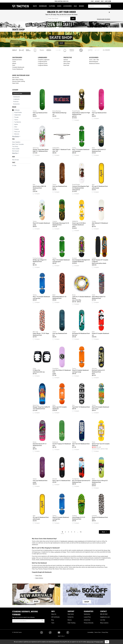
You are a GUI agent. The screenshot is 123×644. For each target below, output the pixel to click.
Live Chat (103, 620)
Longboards (42, 58)
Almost (105, 550)
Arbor (16, 127)
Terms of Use (97, 632)
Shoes (59, 6)
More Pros (16, 153)
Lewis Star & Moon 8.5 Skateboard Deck (62, 360)
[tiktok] (50, 633)
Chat (92, 1)
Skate (35, 6)
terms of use (90, 642)
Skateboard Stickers (94, 64)
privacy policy (100, 642)
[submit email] (42, 620)
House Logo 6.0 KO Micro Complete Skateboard (82, 213)
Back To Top (62, 636)
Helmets (66, 60)
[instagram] (42, 633)
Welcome (17, 134)
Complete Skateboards (18, 67)
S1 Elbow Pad (42, 360)
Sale (75, 6)
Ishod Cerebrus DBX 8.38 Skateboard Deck (42, 176)
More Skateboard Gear (21, 75)
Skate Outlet (16, 83)
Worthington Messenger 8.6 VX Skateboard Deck (62, 212)
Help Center (71, 614)
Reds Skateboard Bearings (62, 102)
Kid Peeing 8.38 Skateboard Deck (82, 323)
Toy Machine (18, 122)
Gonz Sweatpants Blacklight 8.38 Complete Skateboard (82, 249)
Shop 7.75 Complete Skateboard (82, 139)
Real (109, 550)
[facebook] (68, 633)
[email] (28, 621)
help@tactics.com (105, 617)
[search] (99, 6)
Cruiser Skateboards (18, 69)
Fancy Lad (17, 132)
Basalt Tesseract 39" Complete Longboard (101, 250)
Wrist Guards (67, 62)
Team (53, 623)
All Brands (106, 50)
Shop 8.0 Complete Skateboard (82, 360)
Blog (52, 620)
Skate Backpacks (94, 62)
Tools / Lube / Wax (94, 60)
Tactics (21, 6)
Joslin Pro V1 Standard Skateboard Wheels (82, 287)
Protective (68, 58)
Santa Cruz (37, 552)
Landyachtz (57, 552)
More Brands (16, 136)
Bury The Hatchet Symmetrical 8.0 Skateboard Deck (82, 470)
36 (81, 532)
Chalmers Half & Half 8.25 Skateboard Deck (101, 139)
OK (107, 642)
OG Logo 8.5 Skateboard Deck (101, 176)
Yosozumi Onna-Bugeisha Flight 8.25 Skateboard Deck (82, 176)
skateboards (64, 541)
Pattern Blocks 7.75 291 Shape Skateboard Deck (42, 323)
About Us (54, 614)
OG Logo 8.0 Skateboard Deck (42, 507)
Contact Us (71, 617)
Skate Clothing (39, 578)
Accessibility (90, 632)
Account (97, 1)
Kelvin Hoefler (16, 149)
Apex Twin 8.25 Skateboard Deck (82, 433)
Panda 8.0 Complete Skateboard (101, 323)
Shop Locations (104, 623)
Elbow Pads (67, 64)
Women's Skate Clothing (19, 81)
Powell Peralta (18, 112)
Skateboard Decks (17, 60)
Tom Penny (15, 147)
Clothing (52, 6)
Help (102, 1)
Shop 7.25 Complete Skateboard (62, 249)
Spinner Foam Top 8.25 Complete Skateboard (101, 433)
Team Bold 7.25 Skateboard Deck (82, 395)
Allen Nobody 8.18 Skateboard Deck (101, 212)
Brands (82, 6)
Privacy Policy (105, 632)
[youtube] (59, 633)
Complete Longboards (44, 60)
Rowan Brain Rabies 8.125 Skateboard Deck (62, 286)
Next (105, 532)
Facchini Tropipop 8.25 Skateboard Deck (62, 433)
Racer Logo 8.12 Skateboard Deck (62, 469)
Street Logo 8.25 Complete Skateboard (62, 396)
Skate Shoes (39, 575)
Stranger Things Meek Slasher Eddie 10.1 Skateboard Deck (42, 139)
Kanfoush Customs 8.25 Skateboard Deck (101, 360)
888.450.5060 (104, 614)
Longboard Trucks (43, 64)
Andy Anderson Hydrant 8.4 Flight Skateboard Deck (82, 103)
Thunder (16, 117)
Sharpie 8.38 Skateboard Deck (101, 507)
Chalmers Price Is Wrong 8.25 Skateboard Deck (101, 471)
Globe (64, 552)
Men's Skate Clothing (18, 79)
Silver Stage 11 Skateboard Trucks (62, 139)
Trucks (14, 62)
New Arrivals (16, 78)
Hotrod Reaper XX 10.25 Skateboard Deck (82, 507)
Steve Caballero (16, 142)
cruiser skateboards (79, 541)
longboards (71, 541)
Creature (16, 129)
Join (73, 19)
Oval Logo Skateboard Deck (42, 102)
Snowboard (43, 6)
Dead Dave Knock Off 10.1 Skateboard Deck (42, 434)
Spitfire (16, 124)
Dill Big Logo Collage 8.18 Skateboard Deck (42, 250)
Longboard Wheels (43, 65)
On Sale (14, 165)
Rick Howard (16, 151)
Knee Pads (66, 65)
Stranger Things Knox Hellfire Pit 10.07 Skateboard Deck (42, 396)
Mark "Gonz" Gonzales (18, 144)
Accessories (68, 6)
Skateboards (17, 58)
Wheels (14, 64)
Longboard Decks (42, 62)
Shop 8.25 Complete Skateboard (42, 212)
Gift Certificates (55, 617)
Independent (17, 115)
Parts (14, 65)
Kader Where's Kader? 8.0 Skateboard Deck (101, 286)
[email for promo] (59, 19)
